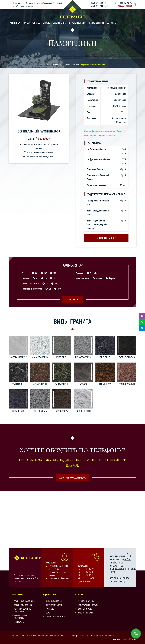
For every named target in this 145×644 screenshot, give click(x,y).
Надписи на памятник (56, 617)
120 (55, 273)
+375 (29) (100, 3)
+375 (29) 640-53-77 (86, 569)
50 (46, 278)
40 (37, 278)
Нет (56, 283)
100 (45, 273)
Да (47, 283)
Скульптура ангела (54, 605)
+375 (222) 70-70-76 (86, 575)
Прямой (99, 278)
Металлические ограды (88, 605)
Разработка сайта (120, 639)
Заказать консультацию (72, 477)
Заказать (73, 299)
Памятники (14, 23)
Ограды (47, 23)
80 (36, 273)
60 (54, 278)
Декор (48, 613)
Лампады (50, 609)
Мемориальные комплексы (21, 617)
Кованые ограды (85, 609)
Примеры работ (96, 23)
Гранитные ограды (86, 601)
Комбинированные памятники (22, 610)
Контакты (111, 23)
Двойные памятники (23, 605)
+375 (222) (123, 3)
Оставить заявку (106, 238)
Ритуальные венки (77, 23)
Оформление (59, 23)
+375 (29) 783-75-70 (86, 572)
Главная (43, 65)
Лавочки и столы (85, 613)
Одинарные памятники (70, 65)
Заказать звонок (125, 6)
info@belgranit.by (117, 581)
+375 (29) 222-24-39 (86, 578)
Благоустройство (31, 23)
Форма (112, 278)
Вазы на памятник (54, 601)
